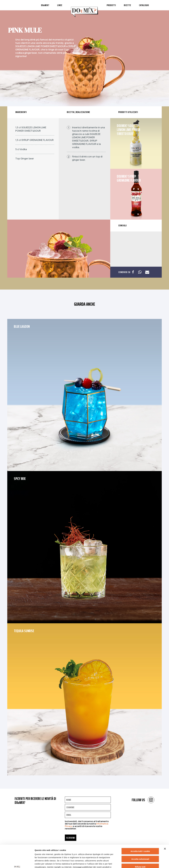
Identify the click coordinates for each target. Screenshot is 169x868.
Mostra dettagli (134, 863)
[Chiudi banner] (165, 828)
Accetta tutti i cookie (140, 830)
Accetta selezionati (140, 838)
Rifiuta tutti (140, 846)
